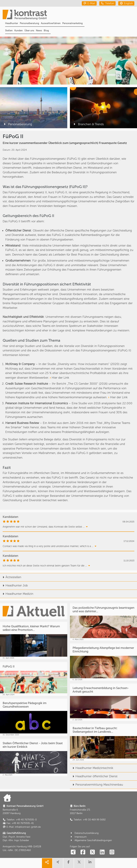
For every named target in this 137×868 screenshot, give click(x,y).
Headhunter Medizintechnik (92, 768)
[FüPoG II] (34, 679)
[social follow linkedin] (102, 852)
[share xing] (58, 863)
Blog (46, 31)
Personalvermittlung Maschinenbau (96, 785)
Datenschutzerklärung (84, 833)
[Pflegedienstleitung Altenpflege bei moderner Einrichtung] (104, 662)
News (39, 31)
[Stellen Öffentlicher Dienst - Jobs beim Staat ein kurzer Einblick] (34, 757)
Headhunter (12, 23)
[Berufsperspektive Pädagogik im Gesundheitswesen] (34, 717)
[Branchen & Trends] (104, 108)
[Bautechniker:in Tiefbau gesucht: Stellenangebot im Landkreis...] (104, 742)
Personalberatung (29, 23)
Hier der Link (60, 378)
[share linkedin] (90, 863)
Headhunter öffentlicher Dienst (94, 776)
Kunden (18, 31)
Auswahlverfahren (51, 23)
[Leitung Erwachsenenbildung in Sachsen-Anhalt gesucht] (104, 702)
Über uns (29, 31)
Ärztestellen (11, 577)
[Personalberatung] (34, 108)
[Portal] (70, 15)
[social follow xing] (73, 852)
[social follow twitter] (93, 852)
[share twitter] (79, 863)
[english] (126, 3)
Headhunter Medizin (17, 594)
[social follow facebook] (83, 852)
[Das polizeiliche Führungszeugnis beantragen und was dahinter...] (104, 622)
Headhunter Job (14, 585)
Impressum (78, 837)
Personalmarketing (72, 23)
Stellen (9, 31)
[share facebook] (68, 863)
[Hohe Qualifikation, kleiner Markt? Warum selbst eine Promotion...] (34, 641)
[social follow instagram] (112, 852)
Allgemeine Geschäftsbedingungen (91, 840)
